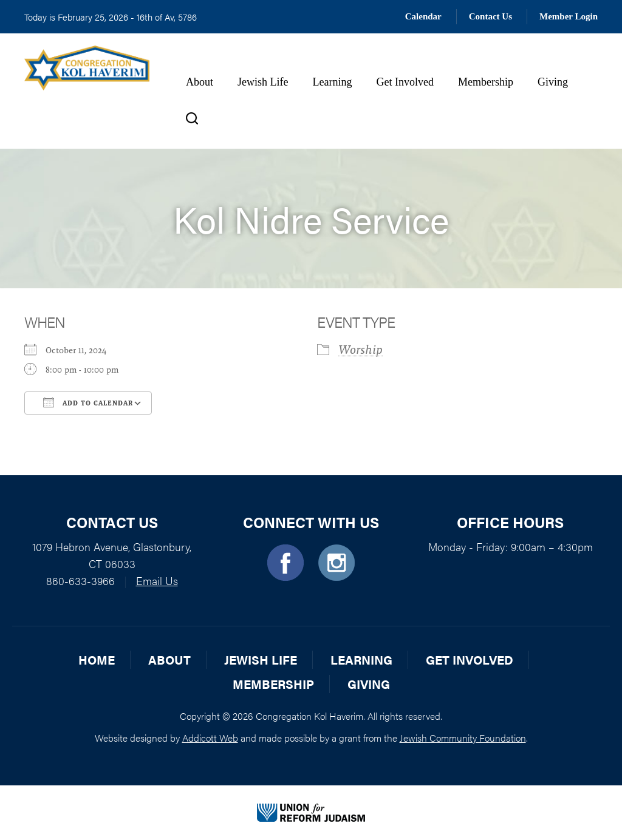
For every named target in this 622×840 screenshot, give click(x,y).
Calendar (423, 16)
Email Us (157, 581)
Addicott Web (210, 738)
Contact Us (490, 16)
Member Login (569, 16)
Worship (361, 350)
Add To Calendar (88, 402)
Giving (553, 82)
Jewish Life (263, 82)
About (200, 82)
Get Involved (405, 82)
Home (97, 659)
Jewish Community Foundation (463, 738)
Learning (332, 82)
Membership (486, 82)
